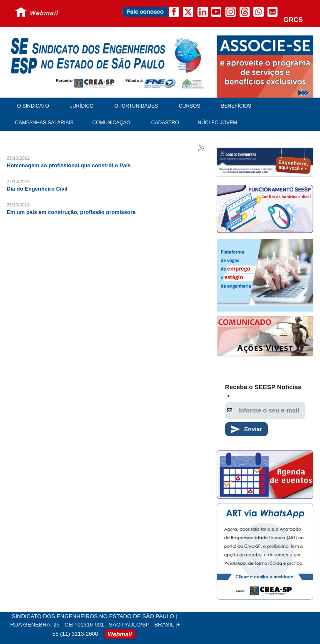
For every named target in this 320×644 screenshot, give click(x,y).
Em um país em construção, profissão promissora (71, 212)
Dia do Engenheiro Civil (37, 189)
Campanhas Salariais (44, 123)
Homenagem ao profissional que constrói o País (69, 165)
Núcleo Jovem (218, 123)
